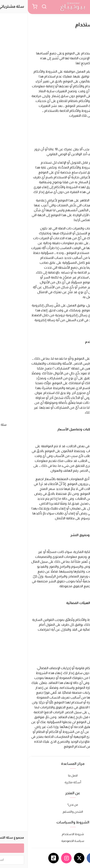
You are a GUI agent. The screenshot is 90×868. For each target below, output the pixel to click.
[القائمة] (83, 7)
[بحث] (16, 7)
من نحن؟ (45, 805)
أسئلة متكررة (45, 782)
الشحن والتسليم (45, 812)
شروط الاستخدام (45, 834)
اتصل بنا (45, 775)
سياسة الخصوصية (45, 841)
